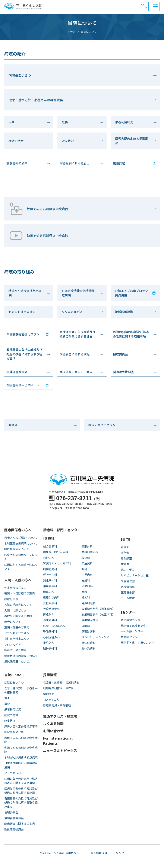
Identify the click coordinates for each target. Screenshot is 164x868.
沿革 (12, 122)
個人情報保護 (99, 853)
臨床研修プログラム (102, 425)
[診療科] (49, 538)
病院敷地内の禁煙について (21, 656)
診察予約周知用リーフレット (21, 557)
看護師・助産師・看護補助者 (61, 683)
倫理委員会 (120, 354)
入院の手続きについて (18, 605)
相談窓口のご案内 (15, 650)
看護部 (13, 425)
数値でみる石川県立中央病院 (38, 209)
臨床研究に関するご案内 (76, 372)
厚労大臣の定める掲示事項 (132, 141)
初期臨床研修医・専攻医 (58, 688)
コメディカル (51, 699)
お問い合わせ (53, 731)
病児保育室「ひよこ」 (18, 661)
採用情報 (50, 675)
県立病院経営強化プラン (23, 334)
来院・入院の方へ (18, 580)
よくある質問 (53, 724)
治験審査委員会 (17, 372)
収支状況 (68, 141)
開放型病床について (17, 549)
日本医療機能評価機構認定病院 (78, 293)
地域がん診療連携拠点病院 (25, 293)
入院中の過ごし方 (15, 610)
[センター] (129, 612)
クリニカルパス (72, 312)
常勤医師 (49, 694)
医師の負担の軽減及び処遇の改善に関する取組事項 (131, 334)
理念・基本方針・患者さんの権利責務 (36, 100)
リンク (120, 853)
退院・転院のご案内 (17, 627)
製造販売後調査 (123, 372)
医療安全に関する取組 (75, 354)
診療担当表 (11, 599)
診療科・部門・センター (62, 530)
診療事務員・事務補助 (57, 705)
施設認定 (119, 163)
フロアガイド (13, 644)
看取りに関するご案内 (18, 616)
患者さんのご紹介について (21, 538)
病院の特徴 (16, 141)
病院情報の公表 (17, 163)
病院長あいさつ (20, 75)
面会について (13, 622)
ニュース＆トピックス (60, 750)
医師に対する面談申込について (21, 567)
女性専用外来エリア (17, 639)
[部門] (125, 539)
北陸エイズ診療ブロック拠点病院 (132, 293)
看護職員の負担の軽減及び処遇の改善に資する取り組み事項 (24, 354)
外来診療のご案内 (15, 588)
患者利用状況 (124, 122)
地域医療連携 (124, 312)
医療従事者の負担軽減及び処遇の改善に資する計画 (78, 334)
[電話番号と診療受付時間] (144, 7)
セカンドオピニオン (22, 312)
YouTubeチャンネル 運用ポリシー (61, 853)
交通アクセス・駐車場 (60, 716)
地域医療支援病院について (21, 543)
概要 (65, 122)
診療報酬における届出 (75, 163)
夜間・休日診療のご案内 (20, 593)
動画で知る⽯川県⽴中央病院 (38, 235)
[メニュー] (155, 7)
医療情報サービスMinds (23, 385)
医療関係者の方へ (18, 530)
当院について (15, 675)
